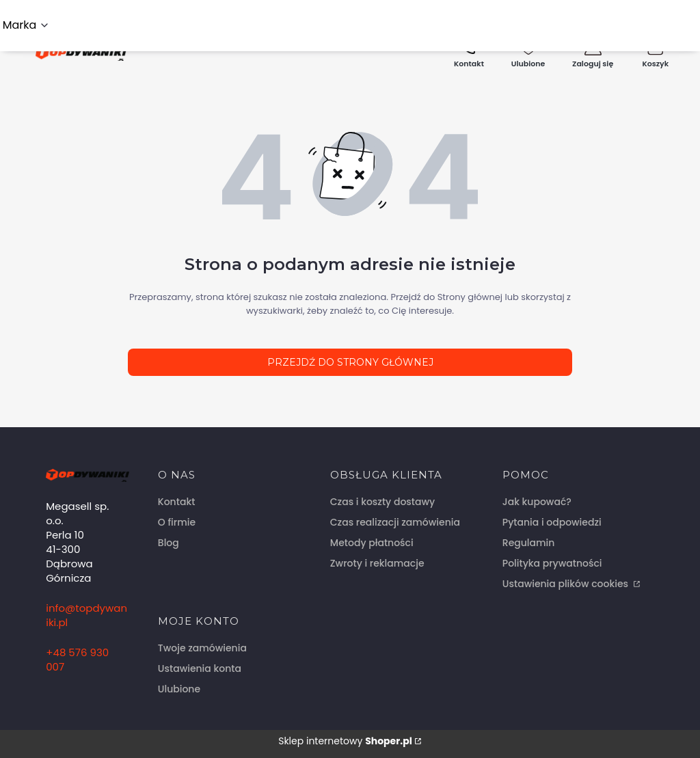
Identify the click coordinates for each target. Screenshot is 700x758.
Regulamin (529, 543)
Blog (169, 543)
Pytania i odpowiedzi (552, 522)
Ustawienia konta (200, 668)
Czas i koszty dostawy (382, 502)
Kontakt (177, 502)
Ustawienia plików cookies (567, 584)
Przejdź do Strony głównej (350, 362)
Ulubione (179, 689)
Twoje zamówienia (202, 648)
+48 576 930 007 (77, 660)
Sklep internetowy (345, 741)
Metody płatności (372, 543)
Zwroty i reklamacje (377, 563)
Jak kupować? (537, 502)
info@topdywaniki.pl (86, 615)
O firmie (177, 522)
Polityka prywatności (552, 563)
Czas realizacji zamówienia (395, 522)
